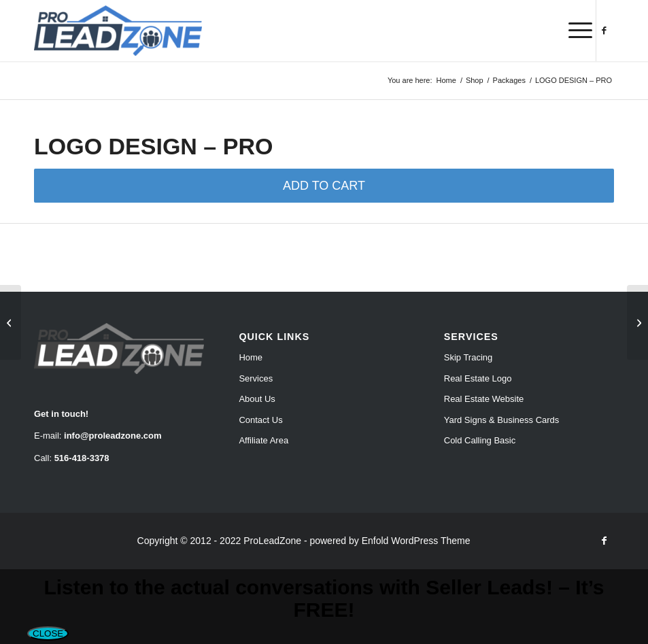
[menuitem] (574, 31)
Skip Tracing (468, 357)
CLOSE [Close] (48, 633)
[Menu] (574, 31)
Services (256, 378)
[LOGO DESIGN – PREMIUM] (637, 322)
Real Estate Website (484, 399)
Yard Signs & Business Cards (502, 420)
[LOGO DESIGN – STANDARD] (11, 322)
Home (251, 357)
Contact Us (260, 420)
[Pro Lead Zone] (118, 31)
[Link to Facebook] (604, 31)
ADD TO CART (324, 186)
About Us (257, 399)
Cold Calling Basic (480, 440)
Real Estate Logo (478, 378)
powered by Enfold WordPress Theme (390, 541)
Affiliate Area (263, 440)
